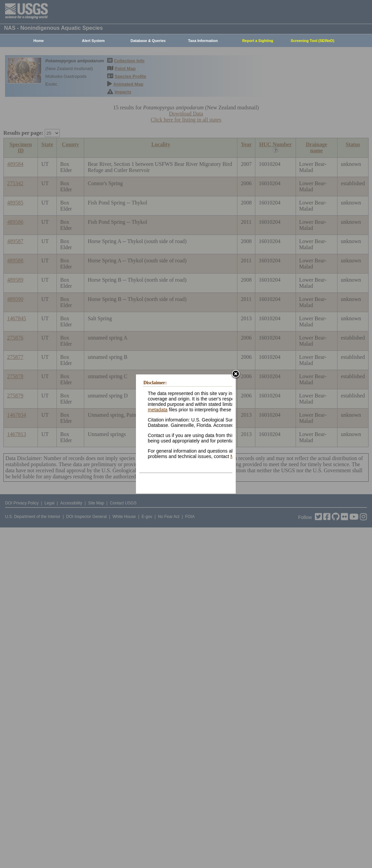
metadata (158, 410)
